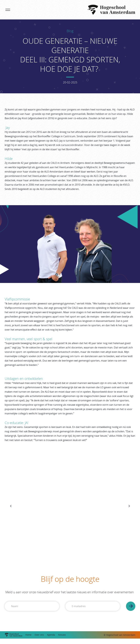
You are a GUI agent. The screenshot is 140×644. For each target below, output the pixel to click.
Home (28, 635)
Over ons (39, 635)
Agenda (51, 635)
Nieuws (62, 635)
